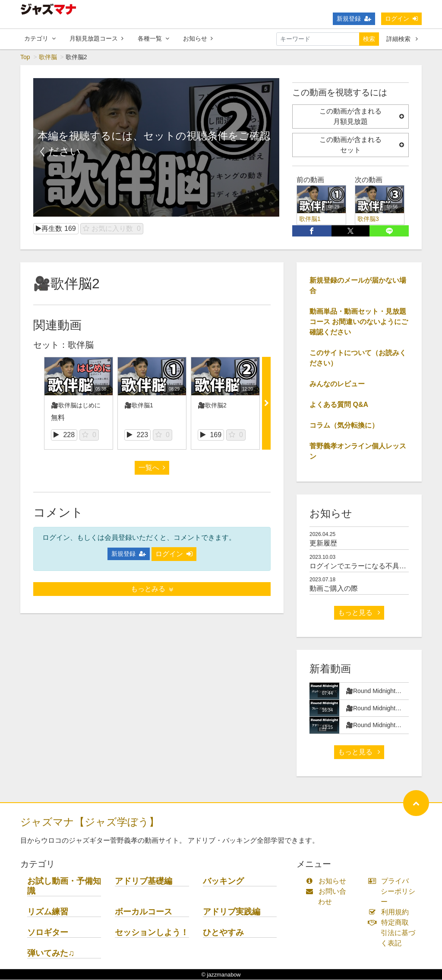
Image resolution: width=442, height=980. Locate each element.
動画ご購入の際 (334, 589)
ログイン (401, 19)
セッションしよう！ (152, 933)
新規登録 (354, 19)
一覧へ (152, 468)
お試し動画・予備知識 (64, 886)
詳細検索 (402, 39)
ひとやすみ (223, 933)
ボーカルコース (144, 912)
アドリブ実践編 (232, 912)
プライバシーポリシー (394, 892)
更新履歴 (323, 544)
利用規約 (390, 912)
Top (25, 57)
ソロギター (48, 933)
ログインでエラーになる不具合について (372, 566)
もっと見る (359, 613)
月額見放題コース (96, 38)
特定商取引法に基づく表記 (394, 933)
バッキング (223, 881)
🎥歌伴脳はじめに (76, 406)
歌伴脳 (48, 57)
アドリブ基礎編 (144, 881)
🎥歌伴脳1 (139, 406)
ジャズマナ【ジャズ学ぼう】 (90, 822)
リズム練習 (48, 912)
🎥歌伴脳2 (212, 406)
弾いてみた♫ (51, 953)
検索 (369, 39)
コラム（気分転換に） (344, 426)
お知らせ (198, 38)
